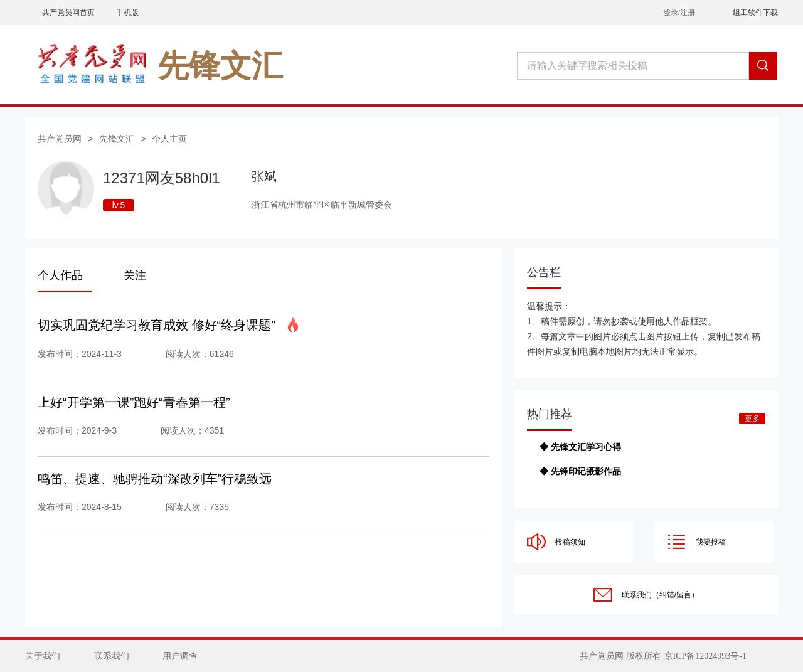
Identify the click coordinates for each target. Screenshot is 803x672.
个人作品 (60, 275)
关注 (135, 275)
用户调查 (180, 656)
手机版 (127, 13)
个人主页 (169, 139)
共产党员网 (60, 139)
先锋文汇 (117, 139)
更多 (752, 419)
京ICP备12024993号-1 (705, 656)
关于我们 (43, 656)
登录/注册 (679, 13)
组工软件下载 (755, 13)
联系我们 (112, 656)
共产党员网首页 (68, 13)
